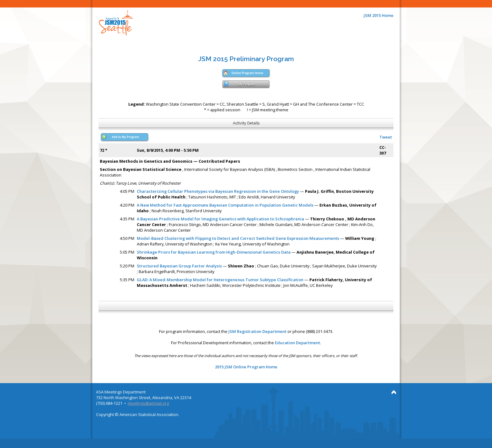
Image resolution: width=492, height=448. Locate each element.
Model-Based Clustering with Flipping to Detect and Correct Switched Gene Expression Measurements (238, 238)
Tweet (386, 137)
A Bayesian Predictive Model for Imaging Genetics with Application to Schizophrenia (220, 219)
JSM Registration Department (257, 331)
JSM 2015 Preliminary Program (246, 59)
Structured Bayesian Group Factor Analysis (179, 266)
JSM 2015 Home (379, 15)
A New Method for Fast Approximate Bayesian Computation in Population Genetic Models (225, 205)
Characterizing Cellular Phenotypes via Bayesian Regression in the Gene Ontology (218, 191)
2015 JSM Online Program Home (246, 367)
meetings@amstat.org (148, 403)
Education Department (297, 343)
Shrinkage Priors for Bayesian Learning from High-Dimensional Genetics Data (214, 252)
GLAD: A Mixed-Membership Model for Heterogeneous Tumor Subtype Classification (220, 280)
